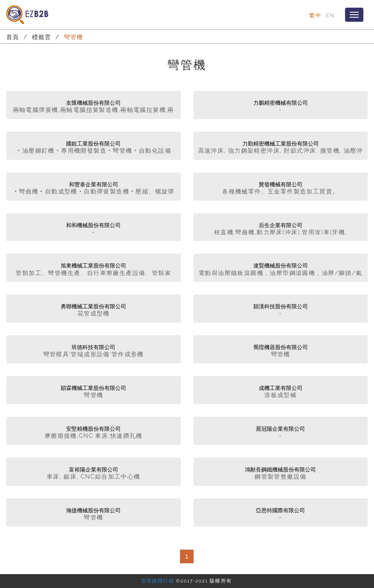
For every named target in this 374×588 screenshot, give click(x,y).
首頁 (13, 37)
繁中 (315, 15)
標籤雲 (42, 37)
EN (330, 15)
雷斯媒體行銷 (158, 581)
